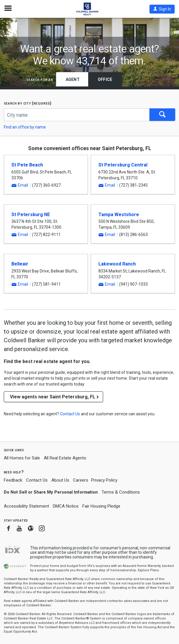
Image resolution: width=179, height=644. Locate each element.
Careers (81, 480)
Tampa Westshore (119, 215)
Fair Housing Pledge (101, 506)
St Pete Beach (27, 165)
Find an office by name (25, 127)
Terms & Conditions (121, 492)
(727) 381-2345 (133, 185)
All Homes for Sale (22, 458)
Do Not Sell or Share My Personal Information (51, 492)
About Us (60, 480)
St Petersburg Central (123, 165)
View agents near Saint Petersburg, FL (53, 397)
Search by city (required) (28, 103)
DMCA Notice (66, 506)
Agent (73, 79)
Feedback (13, 480)
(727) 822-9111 (46, 235)
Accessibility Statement (26, 506)
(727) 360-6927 (46, 185)
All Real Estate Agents (65, 458)
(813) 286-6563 (133, 235)
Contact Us (37, 480)
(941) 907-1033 (133, 284)
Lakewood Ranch (117, 264)
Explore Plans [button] (148, 570)
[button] (162, 9)
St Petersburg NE (31, 215)
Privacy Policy (104, 480)
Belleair (20, 264)
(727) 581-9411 (46, 284)
